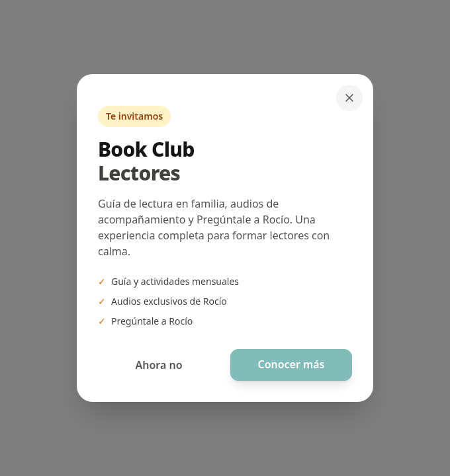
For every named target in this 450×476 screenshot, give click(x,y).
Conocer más (291, 365)
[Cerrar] (349, 98)
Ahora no (158, 365)
